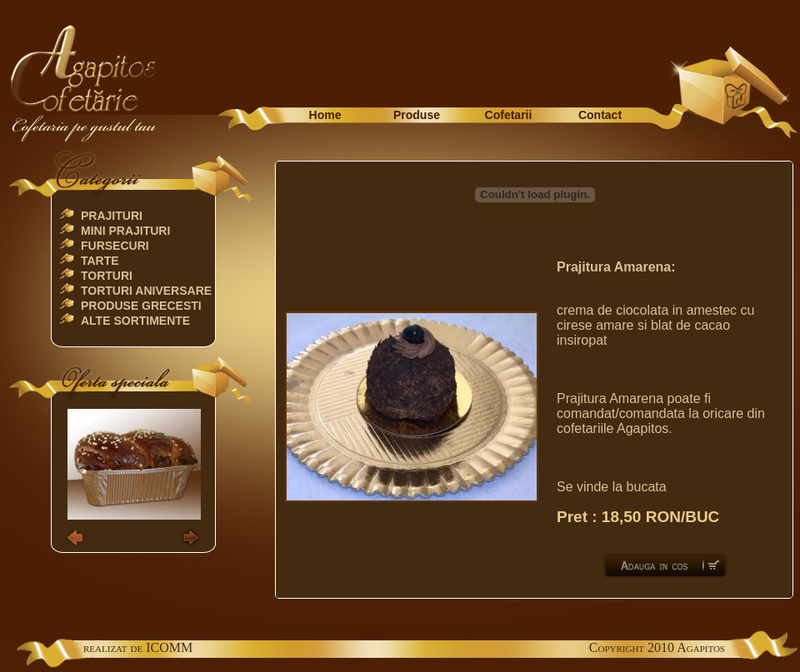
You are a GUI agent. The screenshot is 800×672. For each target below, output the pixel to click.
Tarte (100, 261)
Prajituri (112, 216)
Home (325, 115)
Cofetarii (509, 115)
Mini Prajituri (125, 231)
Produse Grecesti (141, 306)
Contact (600, 115)
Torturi (107, 276)
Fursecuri (115, 246)
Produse (417, 115)
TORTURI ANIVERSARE (146, 291)
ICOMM (169, 647)
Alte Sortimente (135, 321)
